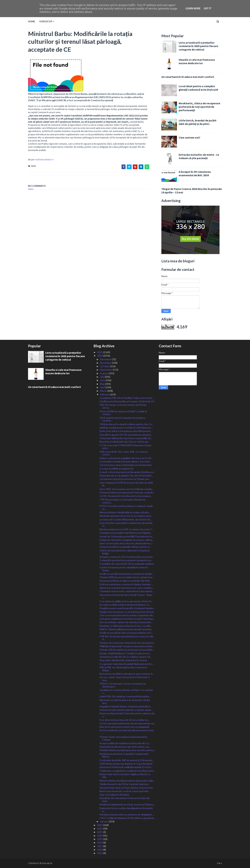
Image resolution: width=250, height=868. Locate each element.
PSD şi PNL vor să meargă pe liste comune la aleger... (123, 669)
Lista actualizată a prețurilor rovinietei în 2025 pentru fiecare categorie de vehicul (198, 46)
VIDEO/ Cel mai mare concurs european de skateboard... (123, 685)
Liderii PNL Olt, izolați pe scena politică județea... (125, 696)
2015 (100, 853)
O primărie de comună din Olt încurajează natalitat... (127, 564)
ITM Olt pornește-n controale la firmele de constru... (123, 501)
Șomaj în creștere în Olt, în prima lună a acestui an (126, 557)
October (105, 366)
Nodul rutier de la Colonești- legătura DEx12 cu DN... (125, 776)
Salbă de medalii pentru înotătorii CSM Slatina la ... (126, 428)
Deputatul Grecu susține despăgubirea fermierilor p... (126, 810)
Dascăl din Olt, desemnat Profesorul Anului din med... (125, 800)
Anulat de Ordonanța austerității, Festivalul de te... (127, 536)
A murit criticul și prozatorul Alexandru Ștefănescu (127, 472)
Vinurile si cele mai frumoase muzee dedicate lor (197, 61)
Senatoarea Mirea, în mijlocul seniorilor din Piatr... (126, 581)
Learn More (193, 8)
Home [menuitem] (32, 21)
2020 (100, 836)
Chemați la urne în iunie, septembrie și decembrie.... (127, 591)
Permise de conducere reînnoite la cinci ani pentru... (127, 643)
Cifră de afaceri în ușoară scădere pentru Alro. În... (126, 424)
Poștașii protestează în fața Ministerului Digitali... (126, 533)
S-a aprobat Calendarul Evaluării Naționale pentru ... (127, 664)
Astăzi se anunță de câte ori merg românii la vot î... (126, 633)
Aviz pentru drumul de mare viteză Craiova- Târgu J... (126, 596)
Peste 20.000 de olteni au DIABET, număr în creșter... (123, 413)
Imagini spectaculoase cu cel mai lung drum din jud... (127, 612)
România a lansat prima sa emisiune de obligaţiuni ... (127, 814)
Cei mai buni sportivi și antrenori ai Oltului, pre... (125, 479)
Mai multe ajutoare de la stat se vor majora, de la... (126, 516)
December (106, 359)
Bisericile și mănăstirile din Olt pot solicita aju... (125, 442)
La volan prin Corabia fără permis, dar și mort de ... (126, 519)
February (105, 394)
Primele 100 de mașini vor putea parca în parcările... (127, 650)
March (104, 391)
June (103, 380)
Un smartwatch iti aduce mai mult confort (188, 77)
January (104, 821)
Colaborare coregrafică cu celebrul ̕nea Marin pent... (127, 771)
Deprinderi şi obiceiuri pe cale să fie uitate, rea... (125, 747)
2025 (100, 352)
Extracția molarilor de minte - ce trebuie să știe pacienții (199, 156)
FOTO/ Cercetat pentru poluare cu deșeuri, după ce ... (126, 507)
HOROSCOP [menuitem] (46, 21)
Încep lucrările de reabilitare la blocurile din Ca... (125, 743)
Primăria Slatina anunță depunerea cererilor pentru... (127, 750)
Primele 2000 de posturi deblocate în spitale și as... (127, 577)
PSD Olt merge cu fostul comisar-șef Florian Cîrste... (123, 406)
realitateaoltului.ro (44, 159)
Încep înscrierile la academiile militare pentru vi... (125, 547)
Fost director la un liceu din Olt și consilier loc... (125, 720)
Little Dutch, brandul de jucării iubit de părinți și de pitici (197, 122)
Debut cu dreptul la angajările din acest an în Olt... (126, 458)
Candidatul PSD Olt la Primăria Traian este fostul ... (127, 398)
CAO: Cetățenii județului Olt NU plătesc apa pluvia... (127, 818)
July (102, 377)
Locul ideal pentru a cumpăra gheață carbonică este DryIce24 (198, 88)
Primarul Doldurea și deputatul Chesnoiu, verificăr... (127, 492)
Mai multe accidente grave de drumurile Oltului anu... (125, 701)
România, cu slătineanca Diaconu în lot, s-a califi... (126, 626)
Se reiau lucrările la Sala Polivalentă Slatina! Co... (125, 605)
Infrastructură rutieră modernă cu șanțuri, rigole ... (126, 710)
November (106, 363)
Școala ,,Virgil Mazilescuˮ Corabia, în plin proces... (125, 653)
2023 (100, 825)
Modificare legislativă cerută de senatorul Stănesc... (127, 804)
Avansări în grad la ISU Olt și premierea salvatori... (126, 435)
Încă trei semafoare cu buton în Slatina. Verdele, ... (126, 584)
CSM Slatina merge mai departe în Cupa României (126, 764)
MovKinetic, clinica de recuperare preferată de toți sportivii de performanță (199, 107)
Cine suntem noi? (189, 137)
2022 (100, 828)
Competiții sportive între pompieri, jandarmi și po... (126, 560)
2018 (100, 842)
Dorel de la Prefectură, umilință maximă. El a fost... (126, 767)
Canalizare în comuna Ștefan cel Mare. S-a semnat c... (126, 691)
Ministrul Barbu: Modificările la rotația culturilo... (125, 512)
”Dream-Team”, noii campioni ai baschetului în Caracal (123, 738)
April (103, 387)
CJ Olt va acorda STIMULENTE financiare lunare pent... (125, 447)
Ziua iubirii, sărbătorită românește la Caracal (123, 660)
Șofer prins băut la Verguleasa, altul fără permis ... (126, 431)
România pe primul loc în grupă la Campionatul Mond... (124, 755)
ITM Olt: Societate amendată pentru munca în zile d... (127, 638)
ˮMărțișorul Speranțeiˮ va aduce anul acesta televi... (127, 646)
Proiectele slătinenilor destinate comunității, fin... (126, 438)
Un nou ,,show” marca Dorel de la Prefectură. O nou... (125, 679)
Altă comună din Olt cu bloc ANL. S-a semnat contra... (124, 453)
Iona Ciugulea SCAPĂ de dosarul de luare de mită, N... (126, 484)
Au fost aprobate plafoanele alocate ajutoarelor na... (127, 723)
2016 (100, 850)
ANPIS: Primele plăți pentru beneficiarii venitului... (126, 629)
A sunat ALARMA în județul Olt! (117, 469)
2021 (100, 832)
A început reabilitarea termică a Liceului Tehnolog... (127, 619)
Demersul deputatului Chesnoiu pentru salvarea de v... (127, 715)
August (104, 373)
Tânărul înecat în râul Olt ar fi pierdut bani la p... (125, 784)
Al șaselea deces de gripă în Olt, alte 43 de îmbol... (126, 476)
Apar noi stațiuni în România (114, 795)
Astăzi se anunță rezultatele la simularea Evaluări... (126, 574)
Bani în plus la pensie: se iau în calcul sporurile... (125, 791)
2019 (100, 839)
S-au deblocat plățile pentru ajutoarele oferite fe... (126, 601)
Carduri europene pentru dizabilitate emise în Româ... (124, 569)
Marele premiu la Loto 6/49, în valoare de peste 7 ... (127, 529)
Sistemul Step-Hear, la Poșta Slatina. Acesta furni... (127, 788)
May (103, 384)
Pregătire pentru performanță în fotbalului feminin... (127, 608)
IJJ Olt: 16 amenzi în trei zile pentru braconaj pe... (126, 496)
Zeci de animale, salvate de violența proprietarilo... (126, 622)
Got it (207, 8)
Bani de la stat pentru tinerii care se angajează (124, 727)
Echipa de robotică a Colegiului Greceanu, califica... (127, 540)
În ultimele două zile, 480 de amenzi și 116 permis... (127, 760)
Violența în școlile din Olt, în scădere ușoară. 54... (126, 657)
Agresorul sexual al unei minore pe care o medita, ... (127, 588)
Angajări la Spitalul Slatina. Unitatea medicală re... (126, 706)
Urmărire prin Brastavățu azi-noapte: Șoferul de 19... (127, 401)
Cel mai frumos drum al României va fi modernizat (126, 465)
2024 (100, 356)
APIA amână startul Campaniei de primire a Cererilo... (123, 419)
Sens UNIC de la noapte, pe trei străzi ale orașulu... (127, 489)
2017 (100, 846)
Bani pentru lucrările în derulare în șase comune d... (127, 674)
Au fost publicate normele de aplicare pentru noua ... (127, 732)
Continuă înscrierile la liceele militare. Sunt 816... (125, 461)
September (106, 370)
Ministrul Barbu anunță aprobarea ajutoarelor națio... (127, 781)
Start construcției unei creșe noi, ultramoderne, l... (126, 543)
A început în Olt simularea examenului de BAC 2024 (195, 173)
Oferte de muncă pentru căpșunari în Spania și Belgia (125, 552)
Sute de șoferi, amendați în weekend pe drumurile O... (126, 524)
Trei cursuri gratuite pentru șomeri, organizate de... (127, 615)
